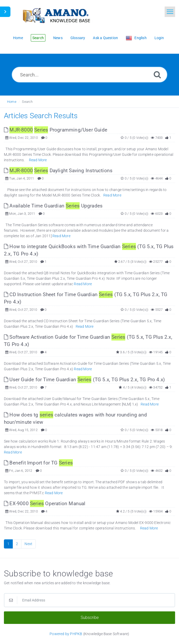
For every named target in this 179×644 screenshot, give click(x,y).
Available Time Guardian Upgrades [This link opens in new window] (53, 206)
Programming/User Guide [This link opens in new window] (56, 130)
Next (28, 544)
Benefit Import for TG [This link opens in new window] (38, 463)
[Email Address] (89, 600)
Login (159, 38)
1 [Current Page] (8, 544)
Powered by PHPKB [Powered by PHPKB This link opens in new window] (66, 634)
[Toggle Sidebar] (5, 12)
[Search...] (89, 75)
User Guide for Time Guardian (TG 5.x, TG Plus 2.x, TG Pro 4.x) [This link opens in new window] (84, 380)
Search (27, 102)
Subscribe (90, 618)
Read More (38, 160)
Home (12, 102)
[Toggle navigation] (170, 12)
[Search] (157, 74)
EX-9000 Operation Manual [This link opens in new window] (45, 503)
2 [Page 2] (17, 544)
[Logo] (56, 15)
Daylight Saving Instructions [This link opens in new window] (58, 171)
